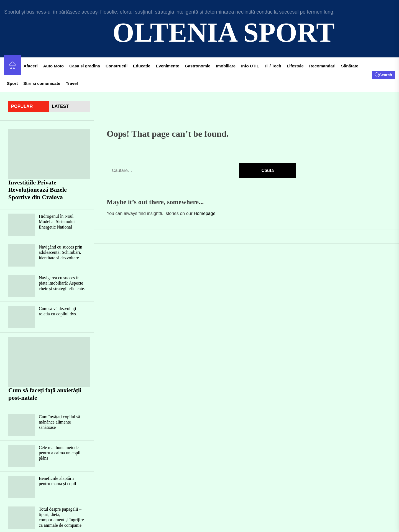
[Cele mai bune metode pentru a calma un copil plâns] (21, 456)
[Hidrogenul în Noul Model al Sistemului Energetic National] (21, 225)
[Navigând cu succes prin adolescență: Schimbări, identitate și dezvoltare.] (21, 255)
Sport (12, 83)
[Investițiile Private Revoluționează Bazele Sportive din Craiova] (49, 154)
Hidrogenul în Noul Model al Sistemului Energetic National (57, 221)
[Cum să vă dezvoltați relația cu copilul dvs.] (21, 317)
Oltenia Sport (223, 32)
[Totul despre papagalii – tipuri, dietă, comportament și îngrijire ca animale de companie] (21, 518)
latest (60, 106)
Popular (22, 106)
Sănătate (350, 66)
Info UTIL (250, 66)
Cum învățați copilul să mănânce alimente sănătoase (59, 422)
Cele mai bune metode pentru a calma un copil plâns (60, 453)
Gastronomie (198, 66)
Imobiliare (226, 66)
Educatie (142, 66)
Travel (72, 83)
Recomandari (322, 66)
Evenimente (168, 66)
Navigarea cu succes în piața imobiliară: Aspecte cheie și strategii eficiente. (62, 283)
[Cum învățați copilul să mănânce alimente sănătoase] (21, 425)
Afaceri (31, 66)
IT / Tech (273, 66)
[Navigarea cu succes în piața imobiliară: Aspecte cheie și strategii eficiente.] (21, 286)
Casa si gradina (85, 66)
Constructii (117, 66)
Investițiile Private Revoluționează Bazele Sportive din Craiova (38, 190)
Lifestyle (295, 66)
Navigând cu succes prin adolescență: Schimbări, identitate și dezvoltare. (61, 252)
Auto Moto (53, 66)
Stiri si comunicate (42, 83)
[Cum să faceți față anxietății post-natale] (49, 362)
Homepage (204, 213)
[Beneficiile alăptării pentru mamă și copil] (21, 487)
